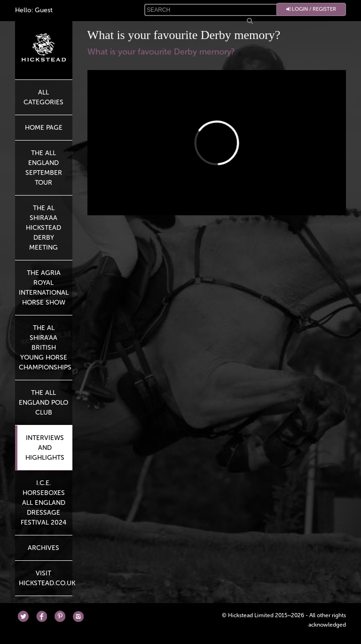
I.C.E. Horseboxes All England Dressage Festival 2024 (43, 503)
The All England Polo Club (43, 403)
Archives (43, 548)
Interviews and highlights (45, 448)
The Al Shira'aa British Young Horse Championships (45, 348)
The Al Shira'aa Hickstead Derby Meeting (43, 228)
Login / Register (311, 9)
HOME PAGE (44, 128)
